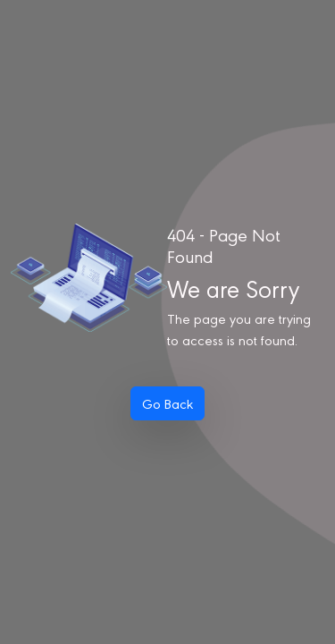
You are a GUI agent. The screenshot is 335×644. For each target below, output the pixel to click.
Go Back (167, 403)
